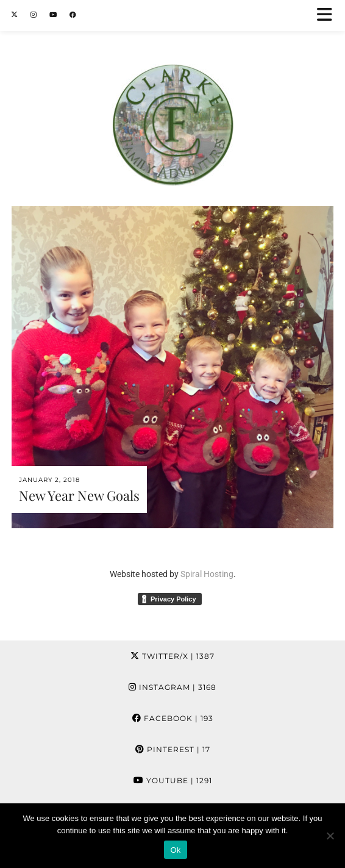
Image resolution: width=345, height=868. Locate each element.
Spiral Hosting (207, 574)
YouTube (173, 780)
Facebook (173, 718)
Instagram (172, 687)
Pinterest (173, 749)
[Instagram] (34, 15)
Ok (175, 850)
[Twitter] (15, 15)
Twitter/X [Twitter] (172, 656)
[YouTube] (53, 15)
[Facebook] (73, 15)
